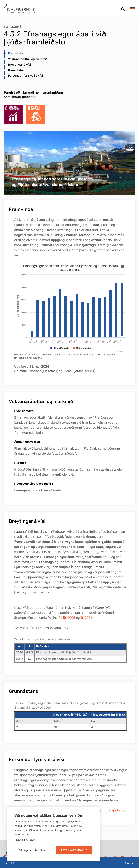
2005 (71, 618)
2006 (89, 618)
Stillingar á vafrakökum (32, 850)
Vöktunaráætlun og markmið (28, 59)
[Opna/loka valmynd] (133, 9)
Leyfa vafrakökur (74, 850)
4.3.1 (13, 863)
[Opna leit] (123, 8)
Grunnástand (17, 70)
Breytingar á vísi (19, 65)
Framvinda (15, 53)
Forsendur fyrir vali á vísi (25, 76)
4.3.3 (125, 863)
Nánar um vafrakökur (25, 840)
